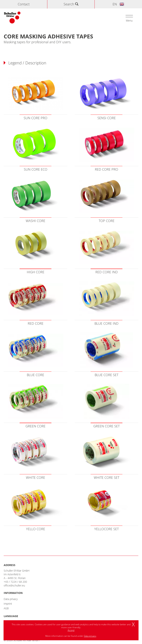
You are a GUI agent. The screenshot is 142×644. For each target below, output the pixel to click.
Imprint (8, 604)
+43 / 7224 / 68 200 (15, 582)
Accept (71, 630)
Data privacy (11, 599)
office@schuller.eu (14, 585)
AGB (6, 608)
